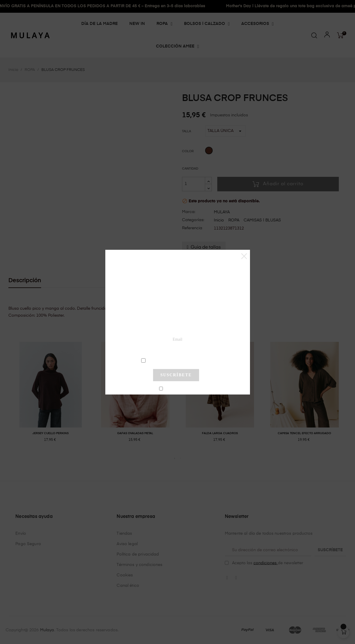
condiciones (177, 360)
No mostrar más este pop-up (178, 389)
